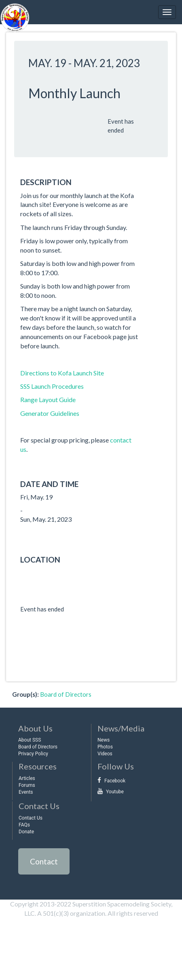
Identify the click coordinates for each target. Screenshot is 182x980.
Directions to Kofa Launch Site (62, 373)
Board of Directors (66, 694)
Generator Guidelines (50, 413)
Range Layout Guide (48, 399)
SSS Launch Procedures (52, 386)
